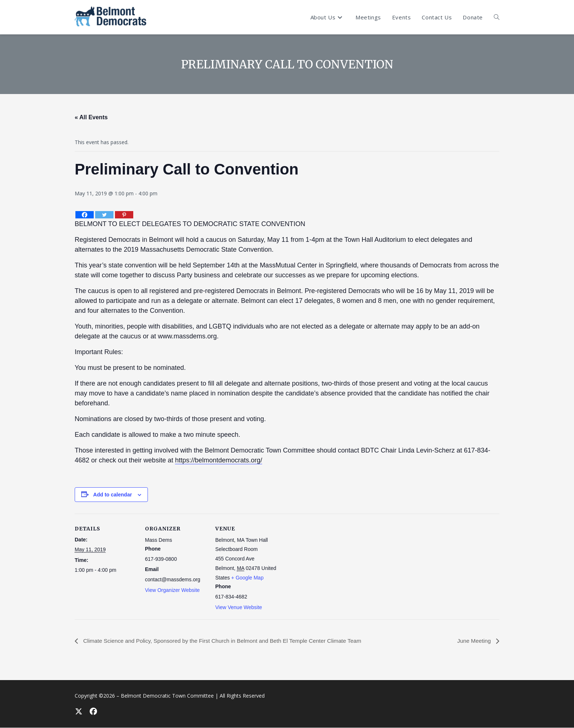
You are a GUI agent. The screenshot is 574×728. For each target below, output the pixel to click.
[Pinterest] (124, 215)
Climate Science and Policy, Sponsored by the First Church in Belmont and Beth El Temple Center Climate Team (228, 641)
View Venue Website (239, 607)
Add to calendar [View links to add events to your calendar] (113, 495)
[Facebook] (85, 215)
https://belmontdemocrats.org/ (219, 460)
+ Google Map (247, 578)
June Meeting (474, 641)
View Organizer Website (172, 590)
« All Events (91, 117)
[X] (78, 712)
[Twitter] (104, 215)
